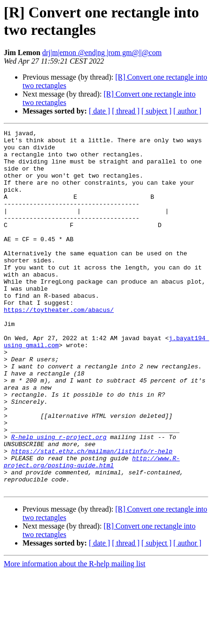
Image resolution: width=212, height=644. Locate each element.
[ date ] (99, 111)
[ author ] (188, 111)
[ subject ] (157, 111)
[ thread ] (126, 111)
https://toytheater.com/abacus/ (59, 346)
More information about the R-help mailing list (75, 636)
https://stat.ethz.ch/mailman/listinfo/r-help (92, 516)
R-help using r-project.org (59, 499)
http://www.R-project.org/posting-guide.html (92, 529)
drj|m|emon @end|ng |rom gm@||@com (102, 53)
